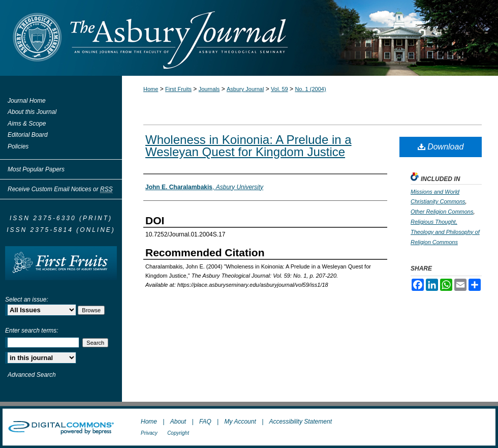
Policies (18, 146)
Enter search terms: (32, 331)
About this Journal (32, 112)
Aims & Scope (27, 124)
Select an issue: (27, 300)
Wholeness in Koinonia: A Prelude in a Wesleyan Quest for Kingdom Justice (248, 146)
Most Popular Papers (36, 169)
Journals (209, 89)
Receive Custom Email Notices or (60, 189)
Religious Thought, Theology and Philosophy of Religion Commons (445, 232)
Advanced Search (32, 375)
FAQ (205, 422)
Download (441, 147)
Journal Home (27, 101)
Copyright (178, 433)
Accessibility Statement (301, 422)
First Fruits (178, 89)
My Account (240, 422)
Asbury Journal (245, 89)
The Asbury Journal (282, 38)
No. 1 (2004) (310, 89)
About (178, 422)
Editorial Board (28, 135)
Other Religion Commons (442, 212)
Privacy (149, 433)
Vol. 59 (279, 89)
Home (151, 89)
